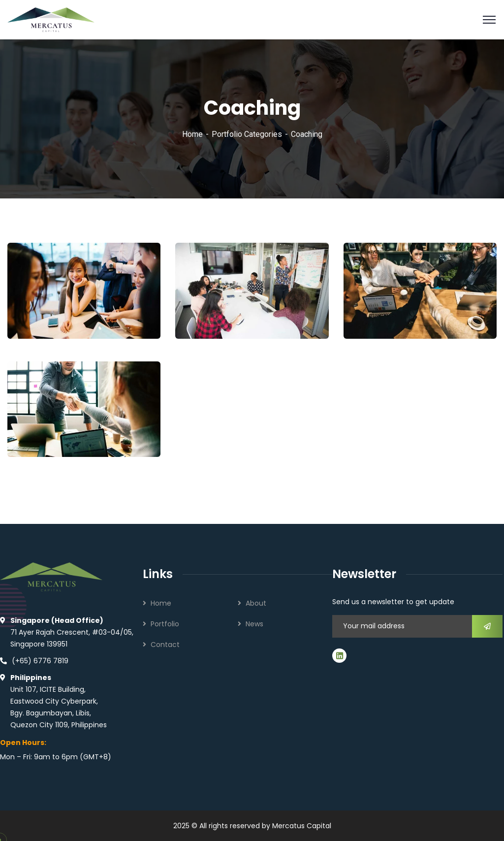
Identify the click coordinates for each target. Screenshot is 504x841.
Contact (165, 645)
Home (192, 134)
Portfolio (165, 624)
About (256, 603)
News (254, 624)
